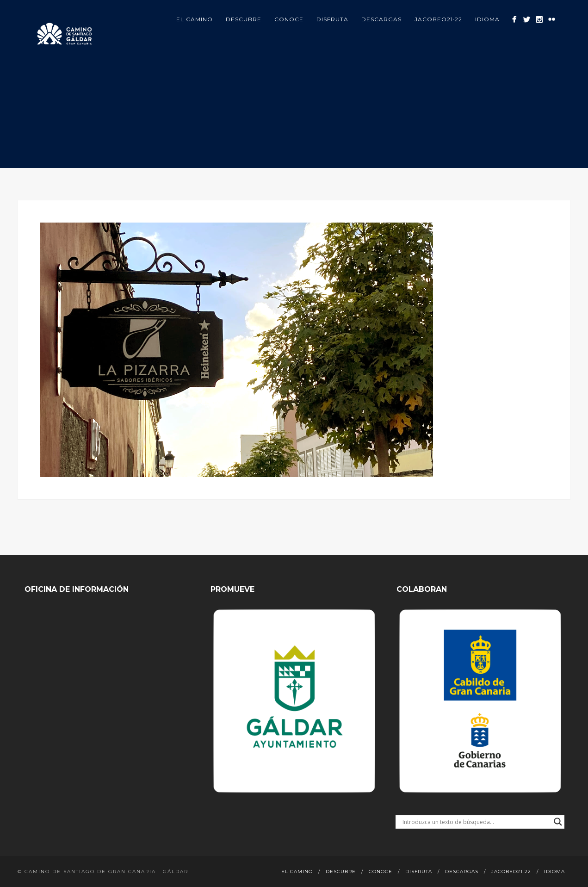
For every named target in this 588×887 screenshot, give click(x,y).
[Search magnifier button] (558, 822)
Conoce (289, 19)
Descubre (244, 19)
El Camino (195, 19)
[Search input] (476, 822)
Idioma (487, 19)
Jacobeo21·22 (438, 19)
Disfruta (332, 19)
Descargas (381, 19)
